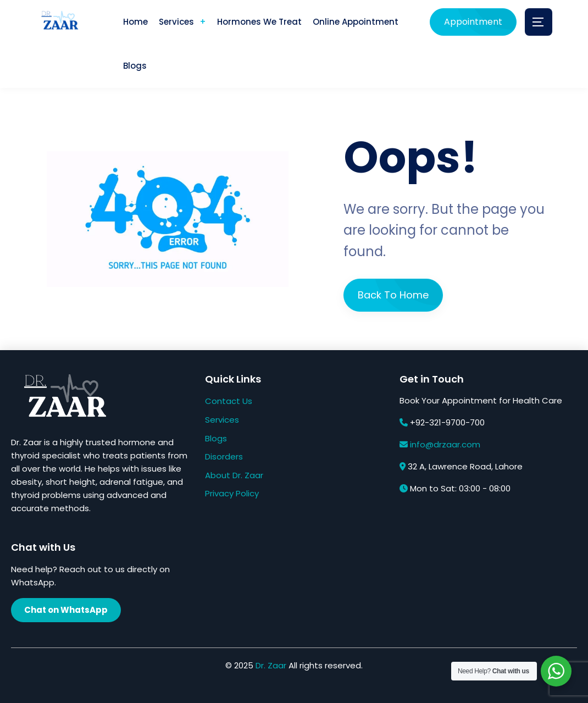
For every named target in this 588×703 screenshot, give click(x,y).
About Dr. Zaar (234, 475)
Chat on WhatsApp (66, 610)
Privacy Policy (232, 493)
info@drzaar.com (445, 444)
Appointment (473, 22)
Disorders (224, 456)
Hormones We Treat (259, 22)
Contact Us (229, 401)
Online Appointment (356, 22)
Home (135, 22)
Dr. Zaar (271, 665)
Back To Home (393, 295)
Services (176, 22)
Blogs (135, 66)
